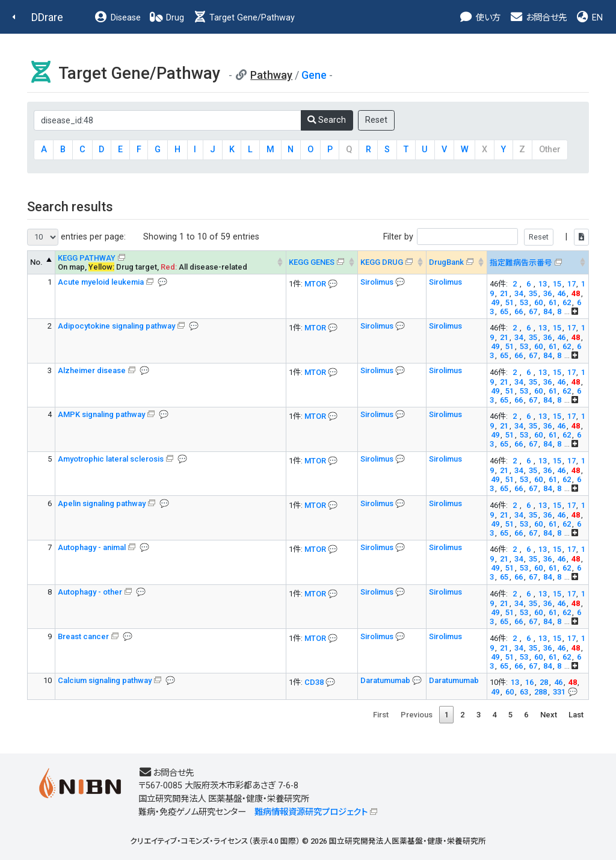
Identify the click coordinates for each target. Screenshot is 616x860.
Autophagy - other (90, 592)
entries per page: (76, 237)
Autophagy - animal (92, 547)
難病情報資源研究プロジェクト (311, 812)
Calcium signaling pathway (105, 680)
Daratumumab (386, 680)
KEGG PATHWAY (87, 258)
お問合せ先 (538, 18)
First (381, 715)
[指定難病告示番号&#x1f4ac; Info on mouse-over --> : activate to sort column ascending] (537, 262)
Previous (417, 715)
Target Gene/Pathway (244, 18)
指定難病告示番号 (521, 263)
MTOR (315, 284)
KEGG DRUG (382, 262)
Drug (167, 18)
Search (327, 120)
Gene (314, 75)
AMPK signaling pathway (101, 414)
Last (576, 715)
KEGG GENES (312, 262)
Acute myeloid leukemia (101, 282)
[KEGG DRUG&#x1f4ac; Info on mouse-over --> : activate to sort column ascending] (392, 262)
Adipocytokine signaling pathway (116, 326)
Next (549, 715)
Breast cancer (83, 636)
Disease (117, 18)
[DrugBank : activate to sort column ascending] (456, 262)
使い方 (480, 18)
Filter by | (486, 237)
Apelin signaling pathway (102, 503)
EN (589, 18)
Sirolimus (378, 282)
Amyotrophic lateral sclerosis (111, 459)
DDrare (47, 17)
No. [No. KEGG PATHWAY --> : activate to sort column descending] (36, 262)
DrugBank (446, 262)
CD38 (314, 682)
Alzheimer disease (92, 370)
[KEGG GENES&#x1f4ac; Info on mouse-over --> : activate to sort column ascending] (322, 262)
